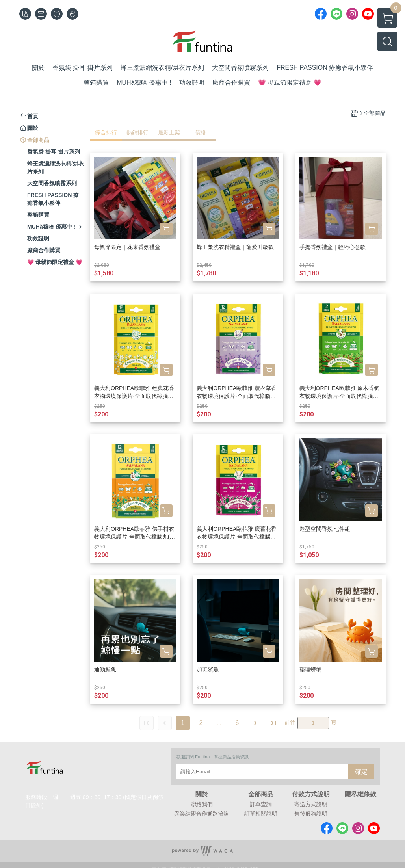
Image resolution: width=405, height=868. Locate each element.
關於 (202, 794)
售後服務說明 (311, 814)
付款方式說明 (311, 794)
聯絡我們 (202, 804)
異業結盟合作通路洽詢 (202, 814)
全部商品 (261, 794)
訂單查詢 (261, 804)
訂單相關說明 (261, 814)
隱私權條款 (360, 794)
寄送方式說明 (311, 804)
